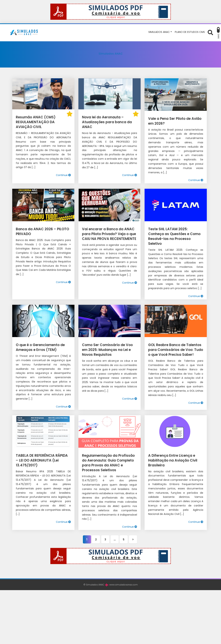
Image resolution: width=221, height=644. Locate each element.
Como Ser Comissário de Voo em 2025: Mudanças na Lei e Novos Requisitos (109, 345)
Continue (63, 175)
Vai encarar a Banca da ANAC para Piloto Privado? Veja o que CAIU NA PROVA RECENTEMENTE (108, 234)
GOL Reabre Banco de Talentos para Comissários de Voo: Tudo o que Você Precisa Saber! (174, 345)
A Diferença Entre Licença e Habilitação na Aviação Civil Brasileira (172, 456)
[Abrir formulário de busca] (210, 32)
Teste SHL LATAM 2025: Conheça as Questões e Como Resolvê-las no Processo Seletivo (175, 234)
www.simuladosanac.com (124, 579)
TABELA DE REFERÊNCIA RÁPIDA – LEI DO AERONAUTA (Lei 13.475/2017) (42, 456)
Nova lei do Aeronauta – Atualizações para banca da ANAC (106, 122)
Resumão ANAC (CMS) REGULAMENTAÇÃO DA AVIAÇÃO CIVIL (42, 122)
